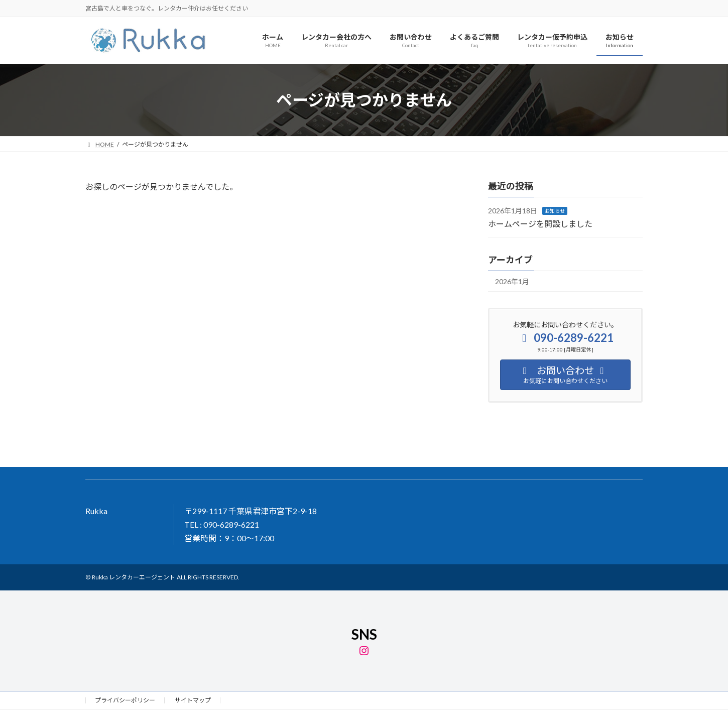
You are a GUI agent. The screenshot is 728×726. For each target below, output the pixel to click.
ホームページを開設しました (540, 224)
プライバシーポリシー (125, 700)
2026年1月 (512, 281)
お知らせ (555, 211)
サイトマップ (193, 700)
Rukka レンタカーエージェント (134, 577)
